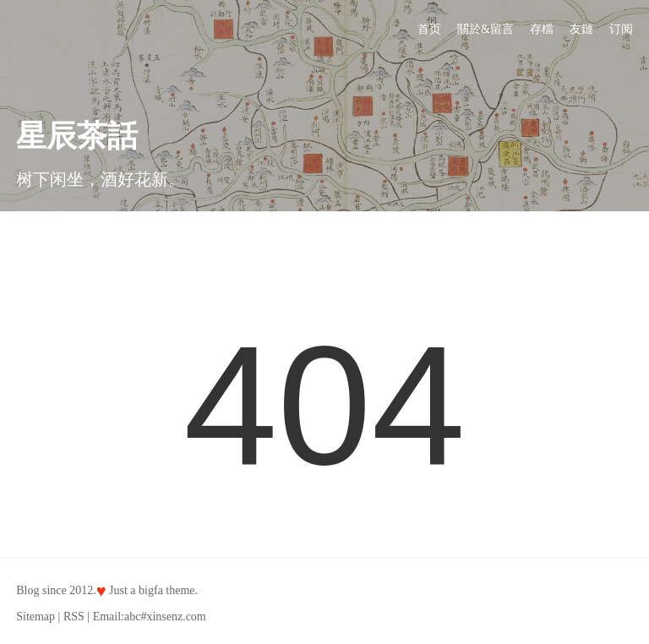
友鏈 (581, 29)
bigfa (151, 590)
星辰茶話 (77, 136)
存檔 (542, 29)
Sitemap (35, 617)
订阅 (621, 29)
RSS (74, 617)
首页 (429, 29)
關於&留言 (485, 29)
